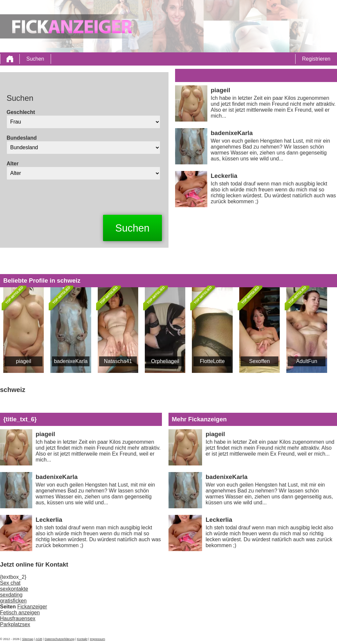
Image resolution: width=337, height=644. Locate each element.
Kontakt (82, 639)
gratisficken (13, 601)
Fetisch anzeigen (20, 613)
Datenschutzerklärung (60, 639)
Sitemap (28, 639)
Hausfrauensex (18, 618)
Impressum (97, 639)
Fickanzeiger (32, 607)
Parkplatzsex (15, 624)
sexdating (11, 595)
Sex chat (10, 583)
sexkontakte (14, 589)
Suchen (35, 59)
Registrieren (316, 59)
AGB (39, 639)
